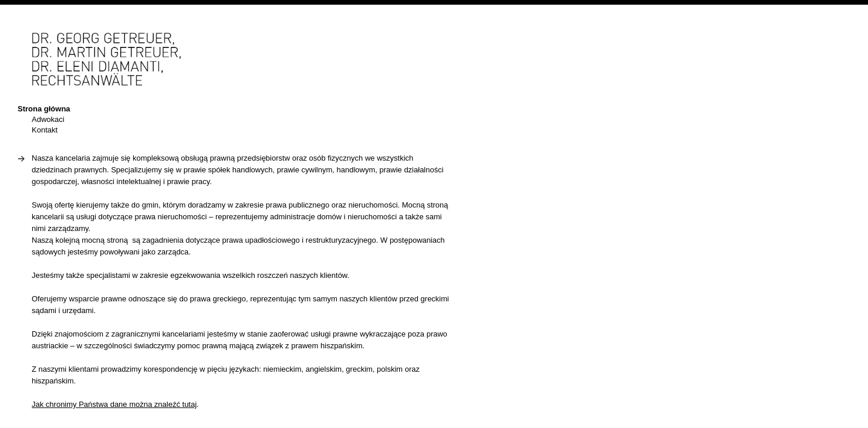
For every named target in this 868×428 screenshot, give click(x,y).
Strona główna (44, 109)
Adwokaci (48, 119)
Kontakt (45, 130)
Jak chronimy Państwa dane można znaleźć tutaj (114, 404)
